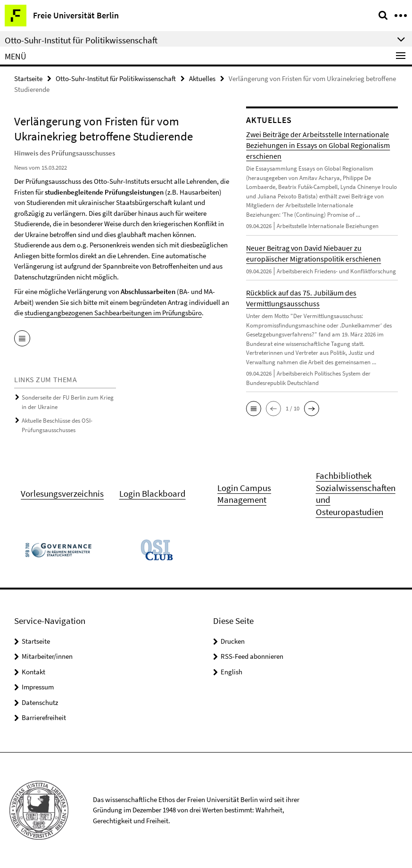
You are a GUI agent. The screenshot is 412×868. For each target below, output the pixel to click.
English (231, 672)
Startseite (28, 78)
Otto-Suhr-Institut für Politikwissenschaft (116, 78)
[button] (254, 409)
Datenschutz (40, 702)
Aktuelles (202, 78)
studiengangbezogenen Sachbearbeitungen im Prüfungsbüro (113, 313)
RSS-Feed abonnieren (252, 656)
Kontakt (33, 672)
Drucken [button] (233, 641)
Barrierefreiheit (44, 717)
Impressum (38, 687)
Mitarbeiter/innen (47, 656)
